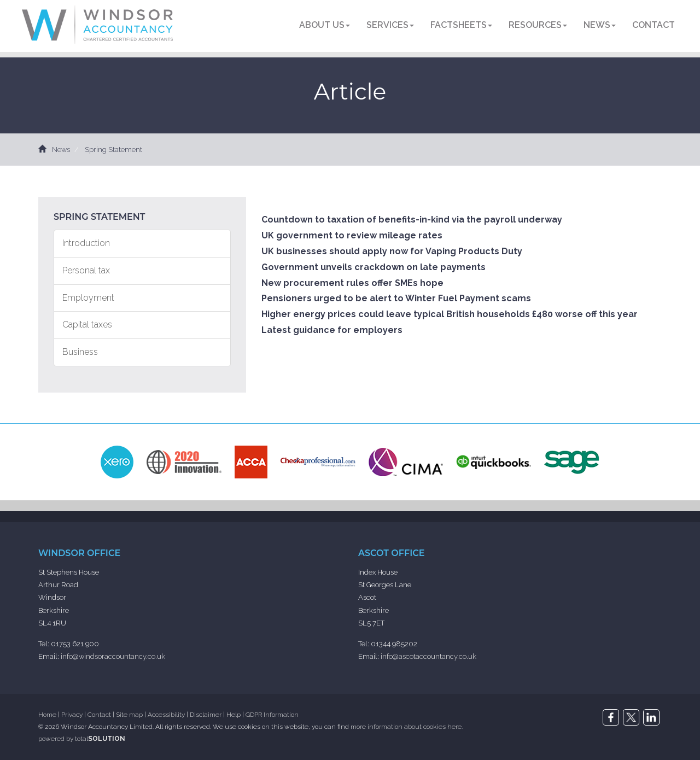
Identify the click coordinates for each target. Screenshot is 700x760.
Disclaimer (206, 715)
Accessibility (166, 715)
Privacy (72, 715)
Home (47, 715)
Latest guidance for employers (332, 330)
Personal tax (86, 270)
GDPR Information (272, 715)
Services (390, 25)
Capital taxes (87, 325)
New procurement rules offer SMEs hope (352, 283)
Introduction (86, 243)
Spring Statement (113, 150)
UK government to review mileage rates (352, 235)
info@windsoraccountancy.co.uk (113, 656)
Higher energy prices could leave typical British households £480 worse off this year (450, 314)
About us (325, 25)
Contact (654, 25)
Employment (88, 298)
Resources (538, 25)
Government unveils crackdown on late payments (374, 267)
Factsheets (461, 25)
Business (80, 352)
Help (234, 715)
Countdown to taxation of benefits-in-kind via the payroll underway (412, 220)
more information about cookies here (406, 727)
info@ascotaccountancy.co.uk (428, 656)
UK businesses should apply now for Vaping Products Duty (392, 251)
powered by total (82, 739)
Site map (129, 715)
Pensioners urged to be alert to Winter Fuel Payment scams (396, 298)
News (600, 25)
